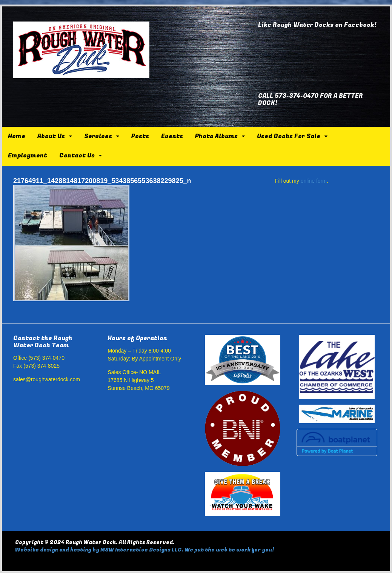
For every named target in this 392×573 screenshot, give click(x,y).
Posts (140, 136)
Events (172, 136)
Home (17, 136)
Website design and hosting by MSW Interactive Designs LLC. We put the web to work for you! (145, 550)
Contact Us (77, 156)
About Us (51, 136)
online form (314, 181)
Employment (28, 156)
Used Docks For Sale (289, 136)
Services (98, 136)
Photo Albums (216, 136)
